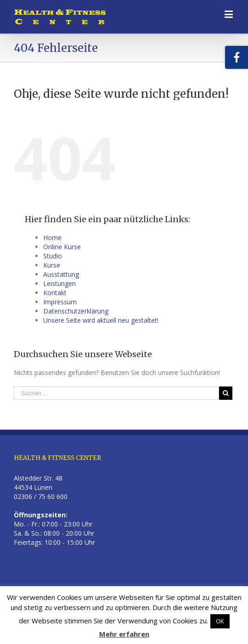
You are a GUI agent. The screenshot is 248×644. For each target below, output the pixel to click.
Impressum (60, 302)
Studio (53, 256)
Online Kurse (62, 247)
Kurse (52, 265)
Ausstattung (61, 274)
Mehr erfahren (124, 634)
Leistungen (59, 283)
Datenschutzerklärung (76, 311)
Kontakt (55, 293)
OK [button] (220, 621)
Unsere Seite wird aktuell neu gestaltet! (101, 320)
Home (52, 238)
